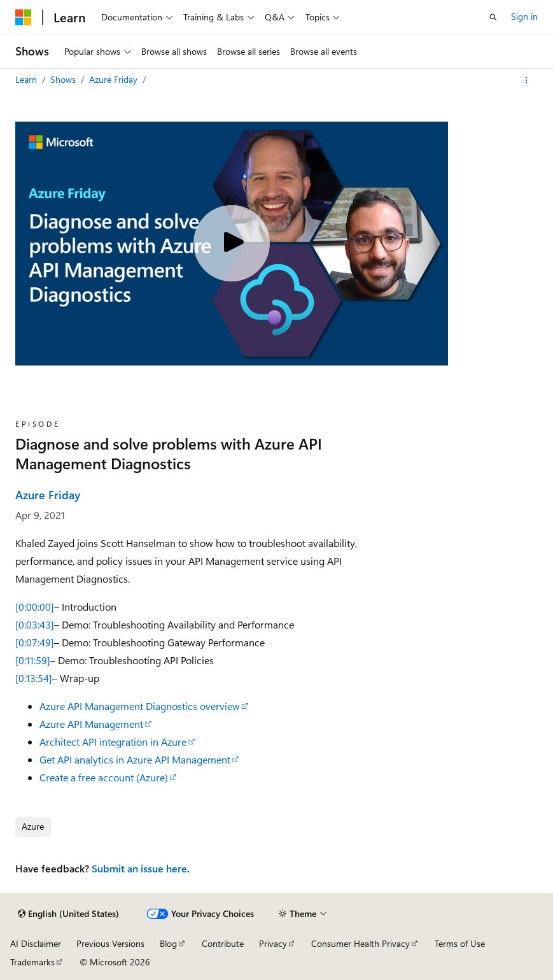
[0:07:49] (35, 642)
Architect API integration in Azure (113, 742)
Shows (64, 79)
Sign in (524, 16)
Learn (27, 79)
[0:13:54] (34, 678)
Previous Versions (110, 943)
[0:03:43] (35, 624)
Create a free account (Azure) (104, 777)
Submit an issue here (139, 868)
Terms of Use (460, 943)
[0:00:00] (35, 607)
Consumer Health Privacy (360, 943)
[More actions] (527, 80)
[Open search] (493, 17)
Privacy (273, 943)
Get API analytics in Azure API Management (135, 759)
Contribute (223, 943)
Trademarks (32, 962)
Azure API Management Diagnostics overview (140, 706)
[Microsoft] (24, 17)
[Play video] (232, 243)
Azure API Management (91, 724)
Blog (168, 943)
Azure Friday (115, 79)
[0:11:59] (33, 660)
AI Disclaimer (36, 943)
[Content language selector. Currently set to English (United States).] (68, 914)
